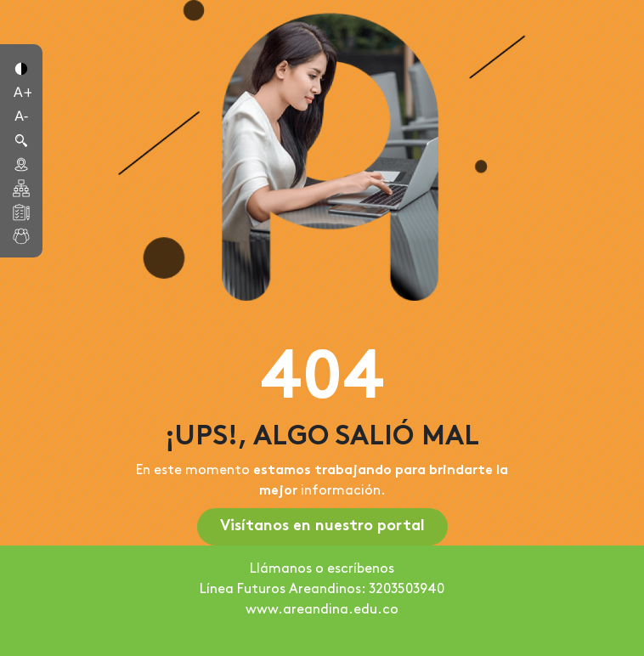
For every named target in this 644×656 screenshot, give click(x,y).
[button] (21, 67)
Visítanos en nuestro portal (322, 526)
